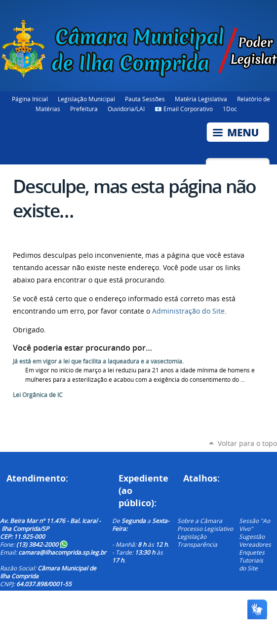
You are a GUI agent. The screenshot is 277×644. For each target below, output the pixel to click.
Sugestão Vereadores (255, 540)
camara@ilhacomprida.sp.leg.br (62, 552)
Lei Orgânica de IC (38, 395)
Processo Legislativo (205, 528)
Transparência (197, 544)
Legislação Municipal (86, 99)
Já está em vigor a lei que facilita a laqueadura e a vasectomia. (98, 361)
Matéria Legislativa (201, 99)
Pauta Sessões (145, 99)
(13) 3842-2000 (42, 544)
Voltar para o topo (247, 443)
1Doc (230, 109)
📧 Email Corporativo (184, 109)
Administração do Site (188, 311)
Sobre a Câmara (200, 521)
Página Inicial (30, 99)
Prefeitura (84, 109)
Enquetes (252, 552)
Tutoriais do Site (251, 564)
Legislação (192, 536)
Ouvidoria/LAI (126, 109)
